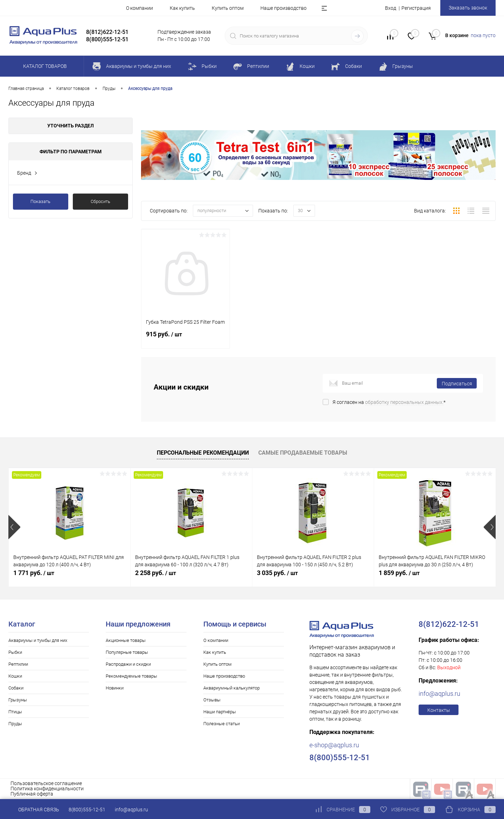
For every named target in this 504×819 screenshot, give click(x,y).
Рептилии (18, 664)
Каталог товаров (44, 66)
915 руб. (185, 338)
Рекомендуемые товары (131, 676)
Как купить (182, 8)
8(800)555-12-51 (87, 810)
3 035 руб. (277, 573)
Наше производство (283, 8)
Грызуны (18, 700)
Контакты (439, 710)
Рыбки (15, 652)
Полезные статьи (222, 724)
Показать (40, 201)
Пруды (15, 724)
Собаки (16, 688)
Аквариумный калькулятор (232, 688)
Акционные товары (126, 640)
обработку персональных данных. (404, 402)
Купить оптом (228, 8)
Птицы (15, 712)
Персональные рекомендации (203, 453)
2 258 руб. (156, 573)
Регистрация (416, 8)
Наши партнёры (220, 712)
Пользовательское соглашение (46, 783)
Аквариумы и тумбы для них (38, 640)
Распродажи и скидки (128, 664)
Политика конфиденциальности (47, 789)
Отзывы (212, 700)
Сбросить (100, 201)
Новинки (115, 688)
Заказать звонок (468, 8)
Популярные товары (127, 652)
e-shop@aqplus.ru (334, 745)
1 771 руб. (34, 573)
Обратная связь (34, 810)
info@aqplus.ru (439, 694)
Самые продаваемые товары (303, 453)
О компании (139, 8)
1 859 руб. (399, 573)
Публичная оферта (32, 794)
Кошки (15, 676)
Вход (391, 8)
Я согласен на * (389, 402)
